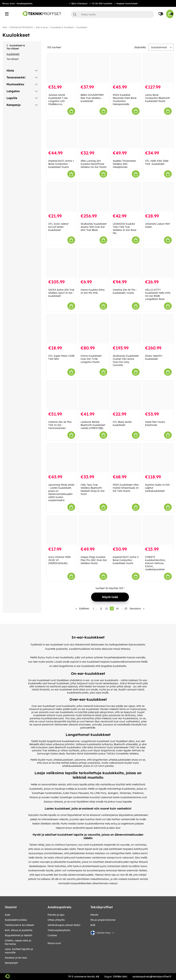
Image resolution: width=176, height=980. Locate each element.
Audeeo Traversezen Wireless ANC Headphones (124, 164)
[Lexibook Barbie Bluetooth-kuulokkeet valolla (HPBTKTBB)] (94, 395)
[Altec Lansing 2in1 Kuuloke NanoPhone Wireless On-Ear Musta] (94, 134)
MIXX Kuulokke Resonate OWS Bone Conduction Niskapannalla (125, 100)
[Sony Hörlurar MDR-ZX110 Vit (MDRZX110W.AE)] (62, 530)
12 (106, 609)
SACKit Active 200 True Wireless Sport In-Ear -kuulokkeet (61, 293)
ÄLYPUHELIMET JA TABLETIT (18, 935)
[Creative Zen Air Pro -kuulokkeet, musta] (126, 263)
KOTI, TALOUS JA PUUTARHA (19, 930)
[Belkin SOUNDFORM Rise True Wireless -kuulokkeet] (94, 68)
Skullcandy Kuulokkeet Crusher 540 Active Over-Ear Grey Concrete (126, 360)
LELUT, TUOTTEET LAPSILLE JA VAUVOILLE (19, 951)
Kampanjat (11, 963)
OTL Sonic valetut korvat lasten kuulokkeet (58, 227)
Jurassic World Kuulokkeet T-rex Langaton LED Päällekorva (58, 100)
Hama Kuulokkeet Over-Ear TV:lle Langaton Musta (91, 359)
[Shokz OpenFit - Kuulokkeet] (158, 329)
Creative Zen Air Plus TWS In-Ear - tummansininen (60, 425)
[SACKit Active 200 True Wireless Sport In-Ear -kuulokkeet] (62, 263)
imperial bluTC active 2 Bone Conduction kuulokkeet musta (126, 560)
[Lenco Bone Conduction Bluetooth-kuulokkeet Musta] (158, 68)
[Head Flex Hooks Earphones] (158, 395)
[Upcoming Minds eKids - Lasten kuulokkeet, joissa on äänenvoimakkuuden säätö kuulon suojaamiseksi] (62, 458)
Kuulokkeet (82, 27)
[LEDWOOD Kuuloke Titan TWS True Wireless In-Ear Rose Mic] (126, 197)
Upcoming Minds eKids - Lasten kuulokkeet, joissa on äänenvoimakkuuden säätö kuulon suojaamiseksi (61, 492)
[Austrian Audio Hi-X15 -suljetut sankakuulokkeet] (158, 458)
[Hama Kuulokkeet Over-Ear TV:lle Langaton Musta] (94, 329)
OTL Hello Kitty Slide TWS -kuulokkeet (157, 162)
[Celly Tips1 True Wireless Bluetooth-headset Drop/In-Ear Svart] (94, 458)
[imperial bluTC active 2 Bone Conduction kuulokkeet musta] (126, 530)
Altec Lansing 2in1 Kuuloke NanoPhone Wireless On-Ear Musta (93, 164)
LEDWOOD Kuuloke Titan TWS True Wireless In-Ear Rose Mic (125, 228)
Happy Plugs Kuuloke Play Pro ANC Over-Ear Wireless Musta (94, 560)
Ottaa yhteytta (56, 920)
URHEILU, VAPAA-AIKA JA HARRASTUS (18, 942)
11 (101, 609)
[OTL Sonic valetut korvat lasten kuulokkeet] (62, 197)
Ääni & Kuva (42, 27)
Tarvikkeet (13, 59)
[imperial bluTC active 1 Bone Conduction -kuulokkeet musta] (62, 134)
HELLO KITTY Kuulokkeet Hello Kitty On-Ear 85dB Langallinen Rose (158, 294)
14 (117, 609)
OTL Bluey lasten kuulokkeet (122, 423)
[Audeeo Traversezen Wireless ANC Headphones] (126, 134)
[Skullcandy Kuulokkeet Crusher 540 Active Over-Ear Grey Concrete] (126, 329)
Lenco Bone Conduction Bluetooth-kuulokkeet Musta (158, 98)
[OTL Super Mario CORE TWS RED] (62, 329)
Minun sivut (9, 3)
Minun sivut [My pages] (54, 943)
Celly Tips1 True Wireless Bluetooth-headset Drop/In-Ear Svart (93, 489)
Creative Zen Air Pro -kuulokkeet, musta (125, 291)
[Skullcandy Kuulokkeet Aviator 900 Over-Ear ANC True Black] (94, 197)
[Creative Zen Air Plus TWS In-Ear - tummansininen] (62, 395)
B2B (93, 925)
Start (5, 27)
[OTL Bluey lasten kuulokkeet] (126, 395)
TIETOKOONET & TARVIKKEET (19, 925)
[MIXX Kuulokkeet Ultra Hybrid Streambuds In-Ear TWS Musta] (126, 458)
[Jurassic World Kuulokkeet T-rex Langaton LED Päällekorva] (62, 68)
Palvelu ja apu (56, 915)
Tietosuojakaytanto (59, 930)
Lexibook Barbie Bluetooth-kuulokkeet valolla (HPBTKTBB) (93, 425)
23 (126, 609)
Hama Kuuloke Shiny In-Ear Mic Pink (93, 291)
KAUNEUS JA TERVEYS (16, 958)
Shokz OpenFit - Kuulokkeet (154, 357)
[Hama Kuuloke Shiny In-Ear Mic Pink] (94, 263)
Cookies (52, 935)
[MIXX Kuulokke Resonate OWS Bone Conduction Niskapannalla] (126, 68)
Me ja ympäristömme (103, 920)
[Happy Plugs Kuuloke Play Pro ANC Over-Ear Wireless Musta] (94, 530)
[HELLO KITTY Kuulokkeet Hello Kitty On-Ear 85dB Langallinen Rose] (158, 263)
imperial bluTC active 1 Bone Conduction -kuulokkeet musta (61, 164)
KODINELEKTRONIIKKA (21, 27)
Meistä (94, 915)
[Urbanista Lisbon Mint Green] (158, 197)
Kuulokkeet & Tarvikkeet (62, 27)
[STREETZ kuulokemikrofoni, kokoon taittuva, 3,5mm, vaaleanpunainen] (158, 530)
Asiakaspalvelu (24, 3)
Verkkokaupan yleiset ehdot (64, 925)
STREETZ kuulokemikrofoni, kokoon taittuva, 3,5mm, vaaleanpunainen (155, 563)
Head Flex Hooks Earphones (155, 423)
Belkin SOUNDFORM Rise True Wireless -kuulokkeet (92, 98)
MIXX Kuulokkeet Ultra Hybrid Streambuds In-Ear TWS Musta (126, 488)
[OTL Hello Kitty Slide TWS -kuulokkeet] (158, 134)
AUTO (8, 915)
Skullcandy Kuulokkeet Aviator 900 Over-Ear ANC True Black (94, 227)
